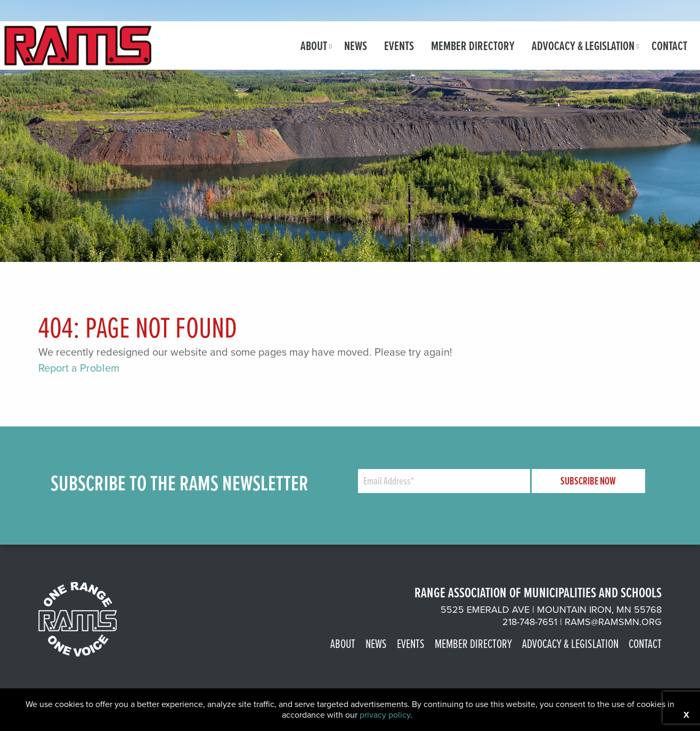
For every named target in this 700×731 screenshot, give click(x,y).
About (314, 46)
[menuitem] (314, 46)
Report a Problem (79, 368)
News (356, 46)
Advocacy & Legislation (583, 46)
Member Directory (473, 46)
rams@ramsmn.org (613, 622)
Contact (669, 46)
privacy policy (385, 715)
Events (399, 46)
